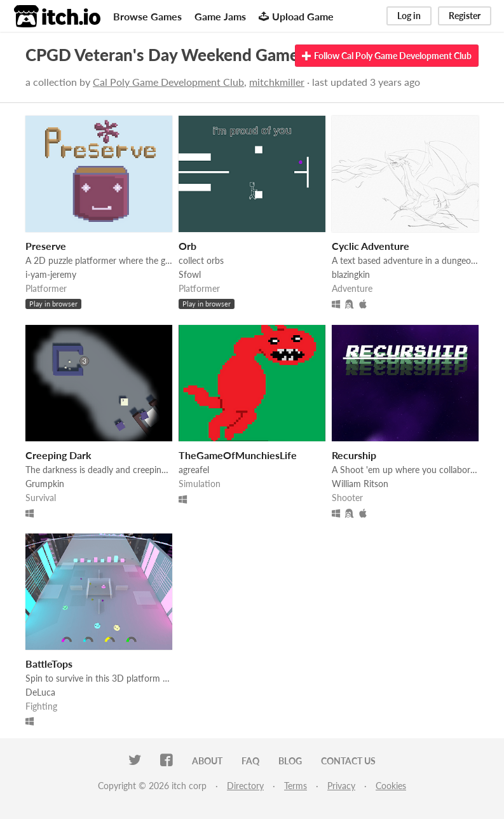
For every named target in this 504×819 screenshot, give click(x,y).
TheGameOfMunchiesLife (238, 455)
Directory (245, 786)
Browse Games (147, 16)
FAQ (250, 761)
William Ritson (360, 484)
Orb (187, 246)
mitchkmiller (277, 82)
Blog (290, 761)
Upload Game (296, 16)
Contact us (348, 761)
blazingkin (351, 274)
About (207, 761)
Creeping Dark (58, 455)
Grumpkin (45, 484)
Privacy (341, 786)
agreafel (194, 470)
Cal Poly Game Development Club (168, 82)
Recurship (354, 455)
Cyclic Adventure (371, 246)
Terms (296, 786)
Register (465, 16)
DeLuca (40, 692)
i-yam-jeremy (51, 274)
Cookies (391, 786)
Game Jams (220, 16)
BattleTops (49, 664)
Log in (409, 16)
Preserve (46, 246)
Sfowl (190, 274)
